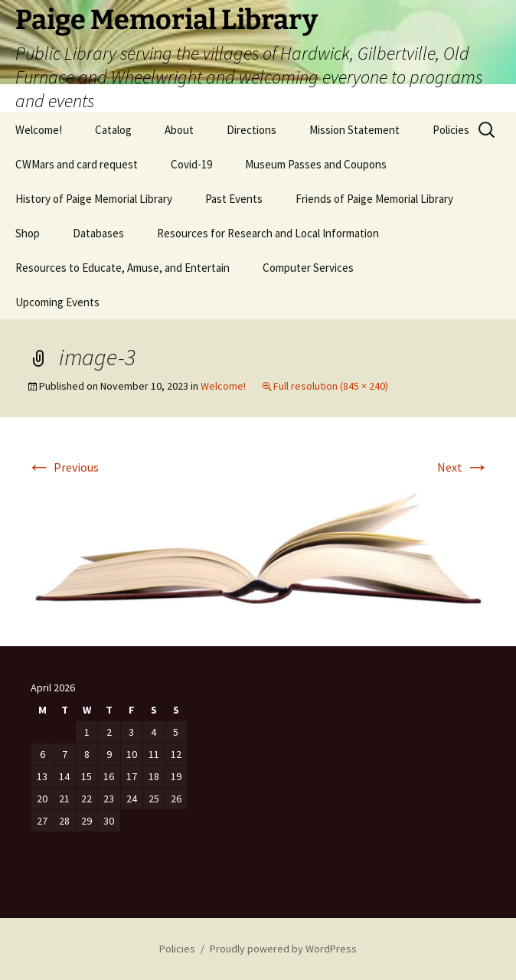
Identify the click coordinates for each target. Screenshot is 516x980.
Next (463, 467)
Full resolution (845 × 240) (331, 386)
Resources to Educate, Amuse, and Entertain (122, 268)
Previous (63, 467)
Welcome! (39, 130)
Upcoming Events (57, 302)
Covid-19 (191, 164)
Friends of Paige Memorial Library (374, 199)
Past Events (234, 199)
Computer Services (308, 268)
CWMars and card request (77, 164)
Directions (251, 130)
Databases (98, 233)
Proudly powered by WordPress (283, 949)
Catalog (113, 130)
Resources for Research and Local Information (268, 233)
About (179, 130)
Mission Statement (354, 130)
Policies (451, 130)
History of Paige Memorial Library (94, 199)
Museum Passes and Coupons (316, 164)
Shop (28, 233)
